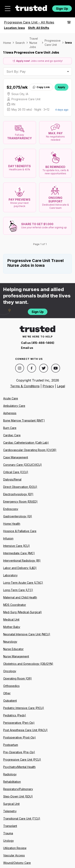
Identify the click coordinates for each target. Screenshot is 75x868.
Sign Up (62, 9)
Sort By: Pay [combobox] (16, 72)
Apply (61, 87)
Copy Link (41, 87)
